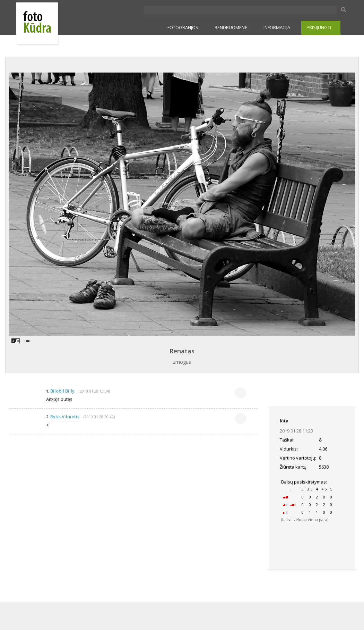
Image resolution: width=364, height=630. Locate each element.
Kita (284, 421)
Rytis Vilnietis (65, 417)
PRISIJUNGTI (319, 27)
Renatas (182, 351)
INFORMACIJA (277, 27)
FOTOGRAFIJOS (183, 27)
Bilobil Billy (62, 391)
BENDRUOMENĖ (231, 27)
